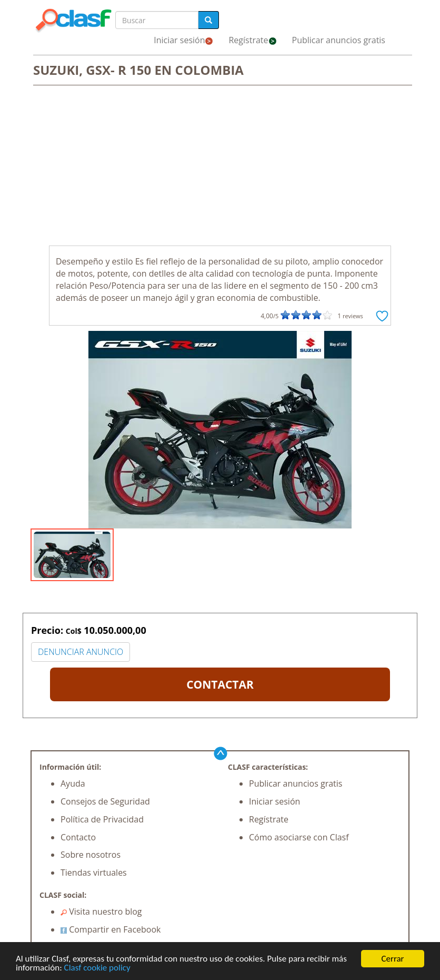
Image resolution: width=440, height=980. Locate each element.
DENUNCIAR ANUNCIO (81, 652)
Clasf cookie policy (97, 968)
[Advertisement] (220, 166)
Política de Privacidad (102, 819)
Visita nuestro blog (101, 912)
